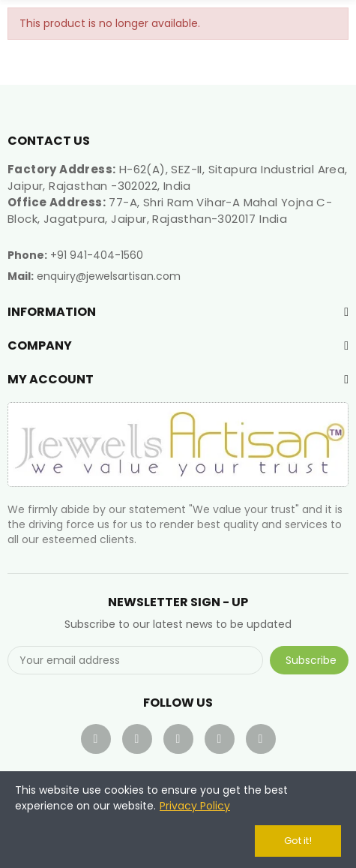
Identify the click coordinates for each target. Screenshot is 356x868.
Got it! (298, 841)
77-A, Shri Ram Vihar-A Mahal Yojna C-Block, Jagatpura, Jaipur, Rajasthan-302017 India (170, 210)
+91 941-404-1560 (97, 255)
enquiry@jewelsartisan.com (109, 276)
